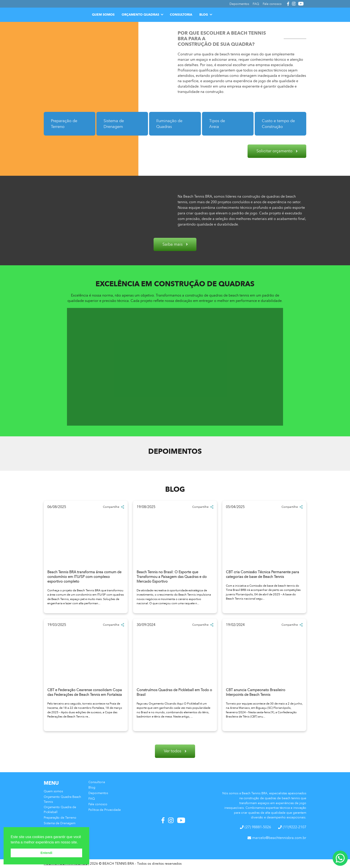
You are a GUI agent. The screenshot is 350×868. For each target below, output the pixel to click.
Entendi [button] (47, 853)
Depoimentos (98, 793)
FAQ (92, 799)
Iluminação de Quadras (169, 124)
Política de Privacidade (105, 810)
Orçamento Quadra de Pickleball (60, 809)
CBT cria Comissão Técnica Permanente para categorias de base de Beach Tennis (262, 574)
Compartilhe (114, 507)
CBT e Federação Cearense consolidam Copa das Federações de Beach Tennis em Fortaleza (85, 692)
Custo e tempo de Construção (278, 124)
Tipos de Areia (217, 124)
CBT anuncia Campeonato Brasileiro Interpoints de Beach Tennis (256, 692)
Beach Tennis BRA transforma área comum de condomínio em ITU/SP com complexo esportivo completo (84, 577)
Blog (204, 15)
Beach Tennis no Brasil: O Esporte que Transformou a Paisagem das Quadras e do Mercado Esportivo (172, 577)
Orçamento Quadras (140, 15)
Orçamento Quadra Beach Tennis (62, 799)
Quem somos (103, 15)
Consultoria (181, 15)
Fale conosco (98, 804)
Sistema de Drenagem (114, 124)
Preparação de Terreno (64, 124)
